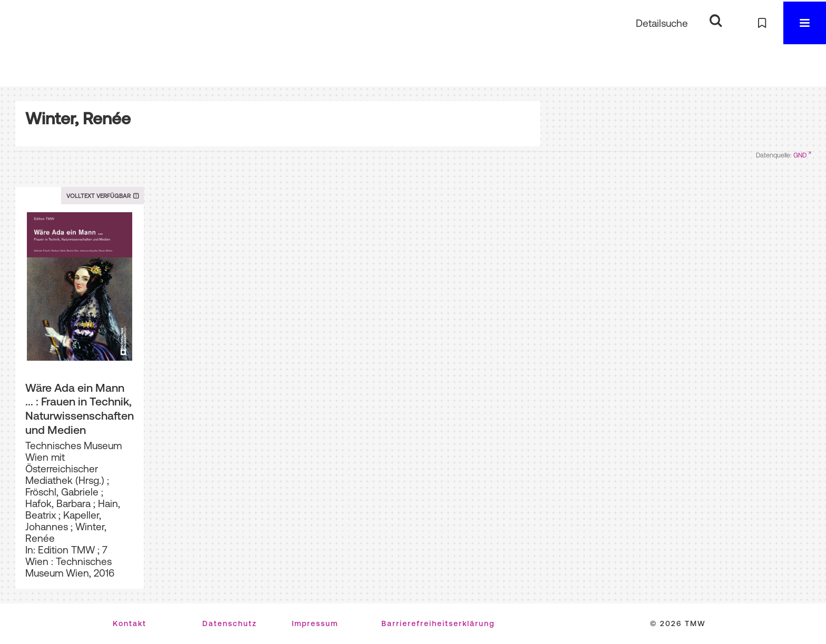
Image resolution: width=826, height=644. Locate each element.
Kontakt (130, 623)
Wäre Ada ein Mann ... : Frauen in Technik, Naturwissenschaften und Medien (80, 409)
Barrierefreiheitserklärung (438, 623)
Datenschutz (230, 623)
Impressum (315, 623)
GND (800, 155)
